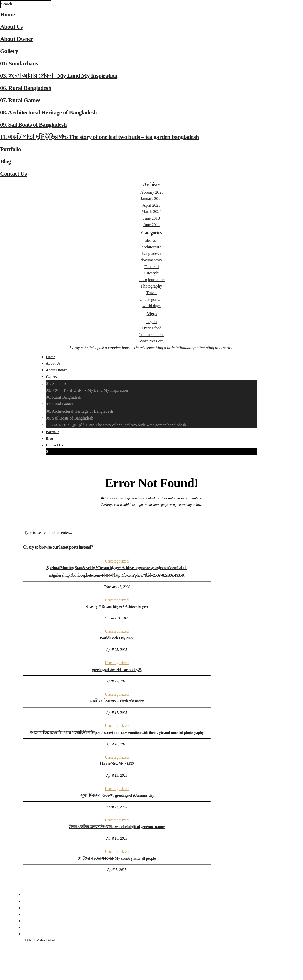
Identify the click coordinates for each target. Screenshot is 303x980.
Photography (152, 286)
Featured (152, 267)
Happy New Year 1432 (117, 764)
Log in (151, 322)
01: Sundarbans (19, 63)
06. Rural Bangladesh (26, 88)
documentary (152, 260)
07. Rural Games (20, 100)
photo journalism (151, 280)
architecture (152, 247)
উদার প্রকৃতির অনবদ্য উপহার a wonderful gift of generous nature (117, 827)
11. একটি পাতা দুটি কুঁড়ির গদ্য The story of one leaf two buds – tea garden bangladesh (99, 137)
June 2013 (151, 218)
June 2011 (151, 225)
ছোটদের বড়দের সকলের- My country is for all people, (117, 858)
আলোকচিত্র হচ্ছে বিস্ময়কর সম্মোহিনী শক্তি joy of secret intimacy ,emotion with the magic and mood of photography (117, 732)
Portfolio (10, 149)
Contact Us (13, 174)
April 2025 (152, 205)
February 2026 (152, 192)
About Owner (17, 39)
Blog (5, 161)
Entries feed (151, 328)
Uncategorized (151, 299)
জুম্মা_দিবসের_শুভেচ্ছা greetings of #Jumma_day (117, 795)
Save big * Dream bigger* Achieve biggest (117, 607)
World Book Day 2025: (117, 638)
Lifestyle (151, 273)
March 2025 (152, 212)
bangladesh (152, 253)
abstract (152, 240)
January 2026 (152, 199)
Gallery (9, 51)
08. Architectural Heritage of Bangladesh (48, 112)
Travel (151, 293)
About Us (11, 27)
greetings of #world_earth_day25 (117, 670)
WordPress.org (152, 341)
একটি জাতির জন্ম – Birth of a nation (117, 701)
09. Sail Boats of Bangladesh (33, 125)
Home (7, 14)
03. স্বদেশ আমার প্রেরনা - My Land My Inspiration (59, 76)
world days (151, 306)
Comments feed (151, 335)
